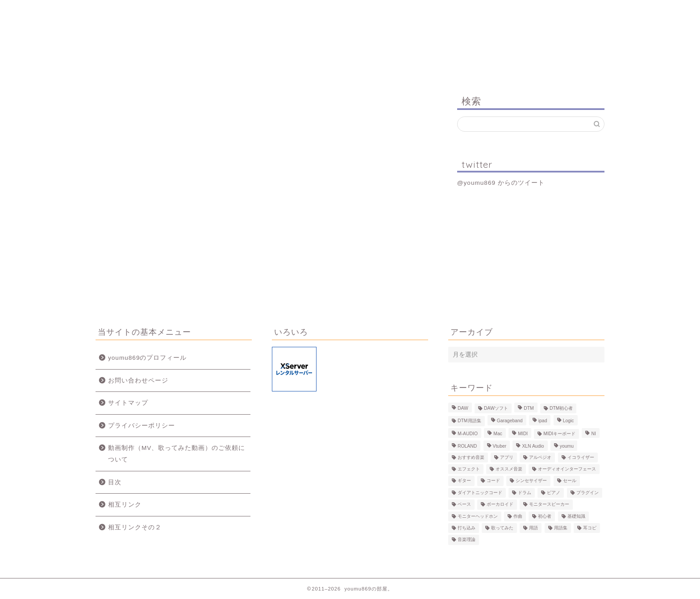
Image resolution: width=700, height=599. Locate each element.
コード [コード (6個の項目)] (493, 481)
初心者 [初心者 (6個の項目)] (545, 516)
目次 (115, 482)
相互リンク (125, 505)
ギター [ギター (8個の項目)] (464, 481)
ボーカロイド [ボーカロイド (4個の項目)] (500, 505)
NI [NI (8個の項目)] (593, 434)
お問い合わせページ (138, 381)
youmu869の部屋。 (350, 48)
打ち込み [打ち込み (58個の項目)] (467, 528)
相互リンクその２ (135, 527)
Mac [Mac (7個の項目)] (498, 434)
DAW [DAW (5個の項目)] (463, 408)
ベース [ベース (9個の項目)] (464, 505)
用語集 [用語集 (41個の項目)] (561, 528)
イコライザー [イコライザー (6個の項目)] (581, 457)
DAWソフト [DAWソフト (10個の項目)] (496, 408)
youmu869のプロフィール (147, 358)
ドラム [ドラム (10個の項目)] (525, 493)
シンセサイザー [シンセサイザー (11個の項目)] (531, 481)
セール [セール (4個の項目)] (570, 481)
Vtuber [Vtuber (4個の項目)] (500, 447)
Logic (477, 11)
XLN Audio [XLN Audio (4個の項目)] (533, 447)
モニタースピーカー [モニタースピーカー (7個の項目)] (549, 505)
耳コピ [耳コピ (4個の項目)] (590, 528)
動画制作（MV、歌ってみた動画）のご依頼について (177, 454)
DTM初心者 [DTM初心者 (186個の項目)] (561, 408)
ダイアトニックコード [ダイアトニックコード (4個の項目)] (480, 493)
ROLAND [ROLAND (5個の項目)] (467, 447)
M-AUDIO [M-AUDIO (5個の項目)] (468, 434)
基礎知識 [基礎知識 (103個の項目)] (576, 516)
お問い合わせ (562, 11)
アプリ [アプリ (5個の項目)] (507, 457)
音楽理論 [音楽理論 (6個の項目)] (467, 540)
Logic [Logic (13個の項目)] (569, 421)
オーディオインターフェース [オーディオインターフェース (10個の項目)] (567, 469)
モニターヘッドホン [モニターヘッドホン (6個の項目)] (478, 516)
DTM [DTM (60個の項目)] (529, 408)
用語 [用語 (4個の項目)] (533, 528)
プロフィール (221, 11)
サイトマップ (128, 403)
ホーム (138, 11)
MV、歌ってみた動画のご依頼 (391, 15)
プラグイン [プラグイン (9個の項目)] (587, 493)
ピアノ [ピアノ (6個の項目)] (554, 493)
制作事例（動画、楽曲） (306, 15)
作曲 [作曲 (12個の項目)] (518, 516)
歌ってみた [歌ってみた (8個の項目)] (502, 528)
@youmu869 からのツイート (501, 183)
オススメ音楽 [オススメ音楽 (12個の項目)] (509, 469)
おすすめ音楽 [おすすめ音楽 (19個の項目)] (471, 457)
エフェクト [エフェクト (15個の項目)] (469, 469)
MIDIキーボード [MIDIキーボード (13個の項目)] (559, 434)
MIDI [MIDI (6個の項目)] (523, 434)
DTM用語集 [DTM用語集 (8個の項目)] (469, 421)
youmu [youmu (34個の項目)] (567, 447)
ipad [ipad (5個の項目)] (543, 421)
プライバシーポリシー (142, 426)
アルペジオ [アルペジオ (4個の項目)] (540, 457)
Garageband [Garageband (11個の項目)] (510, 421)
